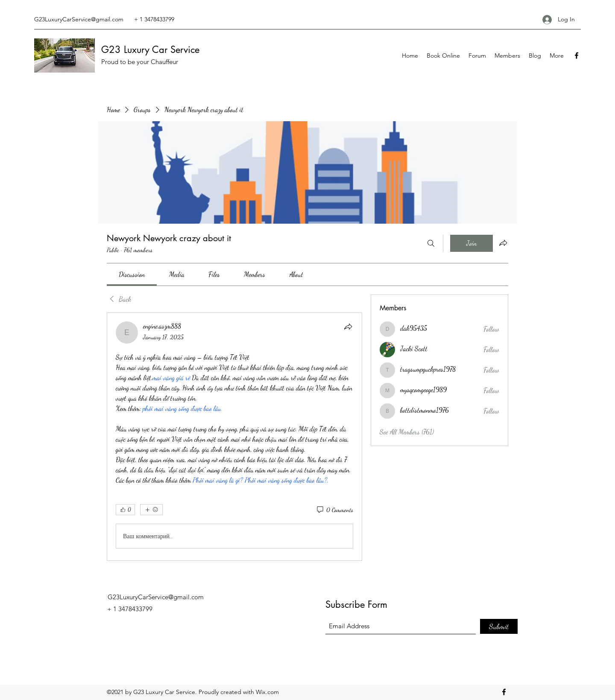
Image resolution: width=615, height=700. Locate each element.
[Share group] (503, 243)
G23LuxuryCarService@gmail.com (79, 19)
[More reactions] (151, 510)
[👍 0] (125, 510)
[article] (234, 437)
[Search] (431, 243)
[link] (132, 274)
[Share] (348, 327)
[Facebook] (577, 55)
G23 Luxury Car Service (150, 50)
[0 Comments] (334, 510)
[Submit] (499, 626)
